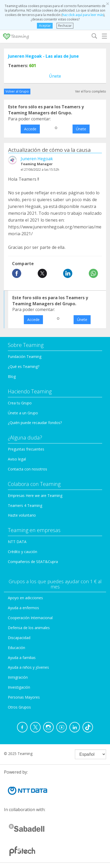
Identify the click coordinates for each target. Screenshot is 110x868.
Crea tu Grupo (20, 403)
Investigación (19, 687)
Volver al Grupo (17, 91)
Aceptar (45, 26)
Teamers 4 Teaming (25, 505)
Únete (55, 76)
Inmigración (18, 677)
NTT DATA (17, 542)
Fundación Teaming (25, 357)
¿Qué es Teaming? (24, 366)
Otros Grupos (19, 707)
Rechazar (65, 26)
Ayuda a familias (22, 658)
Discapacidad (19, 638)
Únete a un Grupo (23, 413)
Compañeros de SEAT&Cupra (33, 562)
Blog (12, 376)
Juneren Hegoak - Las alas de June (43, 56)
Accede (30, 129)
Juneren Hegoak (37, 159)
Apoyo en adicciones (25, 598)
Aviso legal (17, 459)
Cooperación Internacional (30, 618)
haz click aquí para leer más (83, 15)
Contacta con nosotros (27, 469)
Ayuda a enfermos (23, 608)
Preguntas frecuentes (26, 449)
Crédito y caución (23, 552)
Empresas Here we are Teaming (35, 495)
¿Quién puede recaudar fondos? (35, 423)
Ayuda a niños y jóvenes (28, 667)
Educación (16, 648)
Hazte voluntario (22, 515)
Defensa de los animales (29, 628)
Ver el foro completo (91, 91)
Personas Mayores (24, 697)
